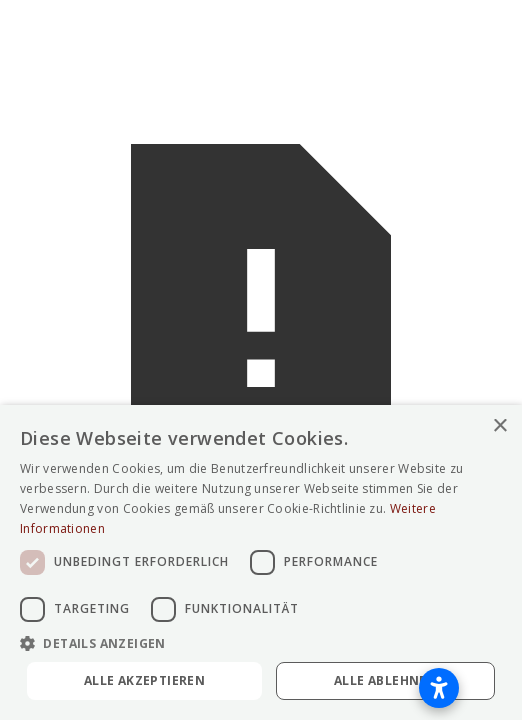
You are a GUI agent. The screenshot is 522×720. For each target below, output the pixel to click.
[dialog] (261, 562)
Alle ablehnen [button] (385, 680)
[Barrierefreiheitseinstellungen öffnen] (439, 688)
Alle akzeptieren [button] (144, 680)
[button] (261, 643)
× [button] (499, 426)
